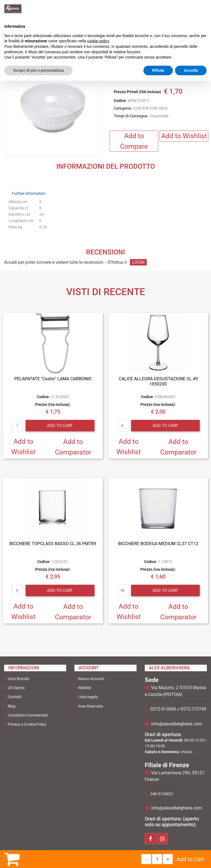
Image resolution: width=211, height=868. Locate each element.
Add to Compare (134, 141)
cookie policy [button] (98, 41)
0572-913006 (163, 709)
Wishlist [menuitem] (83, 688)
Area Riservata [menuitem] (89, 706)
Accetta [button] (191, 70)
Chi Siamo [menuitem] (14, 688)
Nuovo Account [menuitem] (89, 679)
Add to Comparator (73, 447)
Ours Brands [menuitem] (17, 679)
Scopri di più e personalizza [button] (38, 70)
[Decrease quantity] (146, 859)
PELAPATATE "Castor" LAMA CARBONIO (53, 379)
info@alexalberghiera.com (177, 724)
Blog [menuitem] (10, 706)
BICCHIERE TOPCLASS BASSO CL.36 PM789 (53, 544)
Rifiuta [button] (158, 70)
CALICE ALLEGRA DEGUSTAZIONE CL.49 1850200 (158, 381)
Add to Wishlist (184, 136)
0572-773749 (193, 709)
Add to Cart (191, 859)
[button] (53, 109)
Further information (29, 193)
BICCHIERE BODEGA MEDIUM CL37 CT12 (158, 544)
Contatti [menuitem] (13, 697)
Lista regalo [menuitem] (86, 697)
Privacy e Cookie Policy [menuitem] (25, 724)
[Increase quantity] (168, 859)
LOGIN (138, 262)
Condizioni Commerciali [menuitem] (26, 715)
